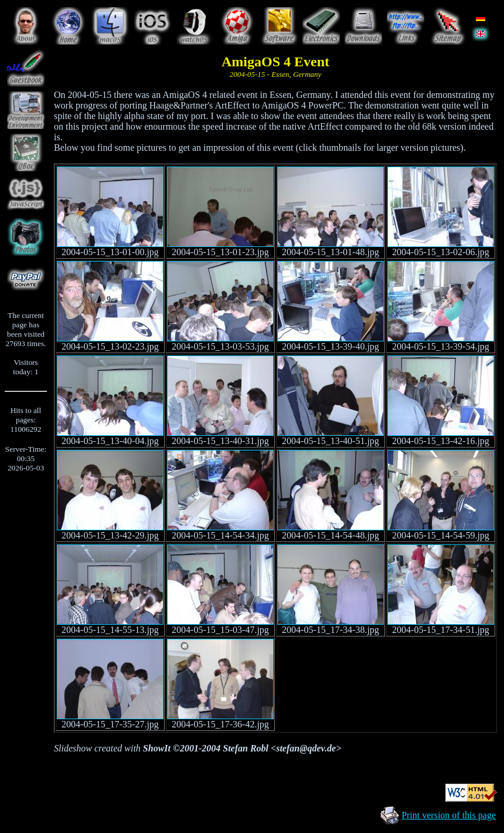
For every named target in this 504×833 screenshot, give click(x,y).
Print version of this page (449, 815)
